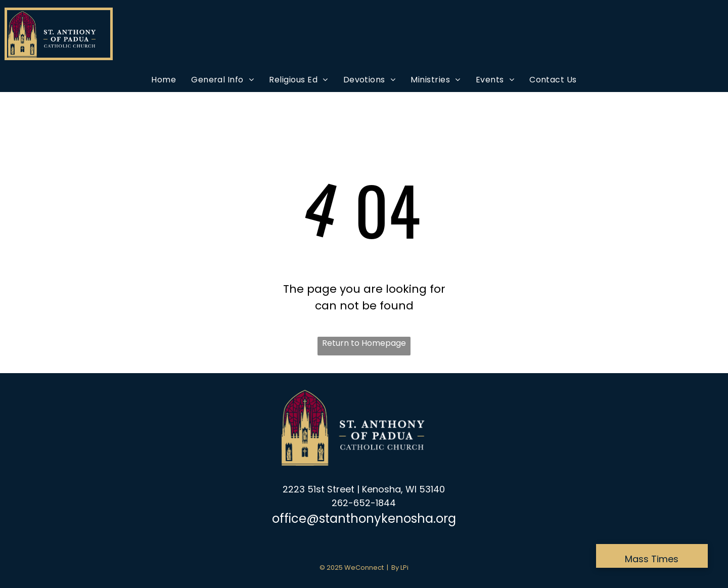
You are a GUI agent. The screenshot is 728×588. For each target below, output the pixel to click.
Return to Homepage (364, 343)
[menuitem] (164, 80)
